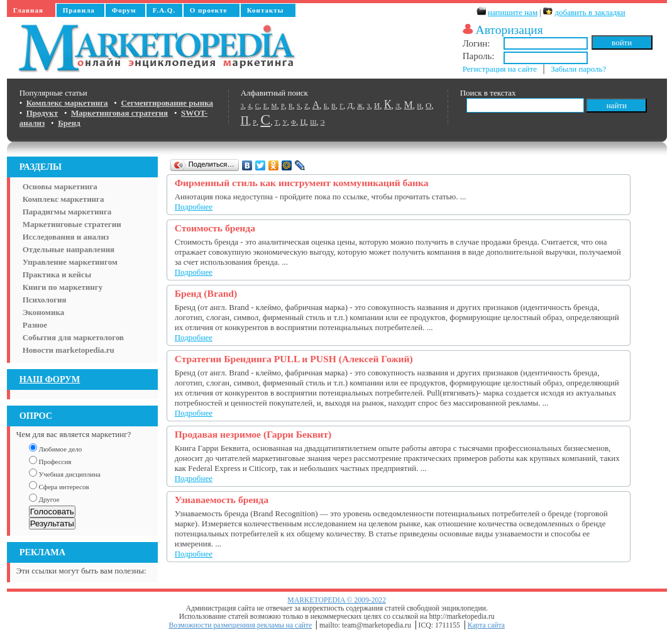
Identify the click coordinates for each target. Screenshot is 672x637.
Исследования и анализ (66, 237)
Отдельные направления (69, 249)
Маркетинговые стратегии (72, 224)
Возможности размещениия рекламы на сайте (241, 625)
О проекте (209, 10)
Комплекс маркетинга (63, 199)
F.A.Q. (164, 10)
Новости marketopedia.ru (69, 350)
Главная (28, 10)
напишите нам (513, 12)
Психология (45, 300)
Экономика (44, 312)
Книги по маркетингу (63, 287)
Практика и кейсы (57, 274)
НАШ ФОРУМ (50, 379)
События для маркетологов (73, 337)
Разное (35, 325)
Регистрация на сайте (500, 69)
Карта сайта (486, 625)
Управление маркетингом (70, 262)
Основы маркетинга (60, 186)
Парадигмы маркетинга (67, 212)
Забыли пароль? (578, 69)
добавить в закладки (590, 12)
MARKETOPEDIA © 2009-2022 (337, 600)
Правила (79, 10)
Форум (124, 10)
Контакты (266, 10)
